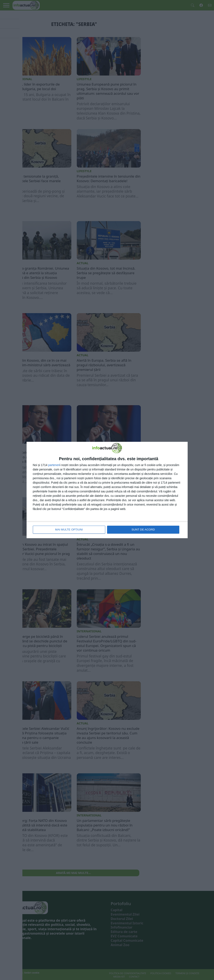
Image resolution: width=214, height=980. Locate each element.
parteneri (54, 465)
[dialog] (107, 490)
